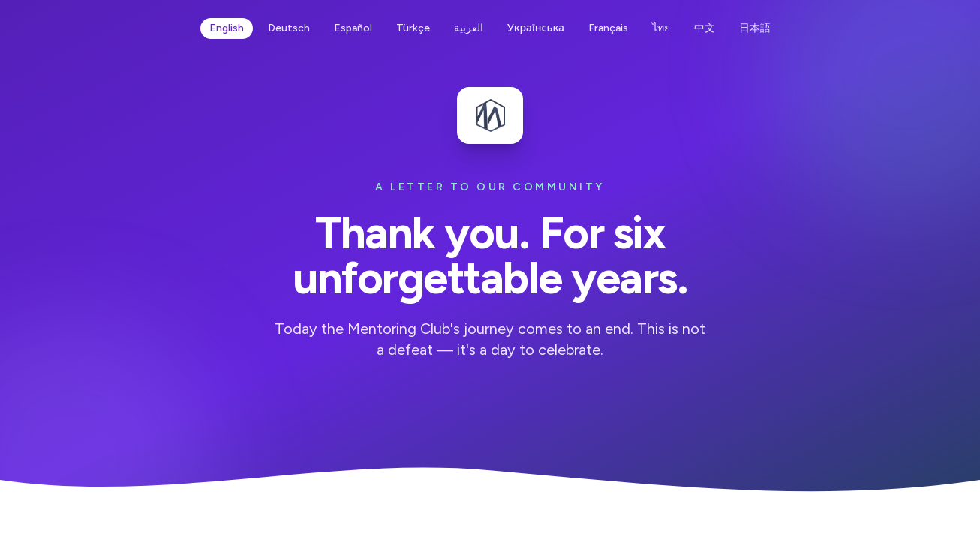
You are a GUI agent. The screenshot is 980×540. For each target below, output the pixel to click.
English (227, 28)
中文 (705, 28)
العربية (469, 28)
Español (353, 28)
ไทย (661, 28)
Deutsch (289, 28)
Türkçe (413, 28)
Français (608, 28)
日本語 (755, 28)
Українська (536, 28)
